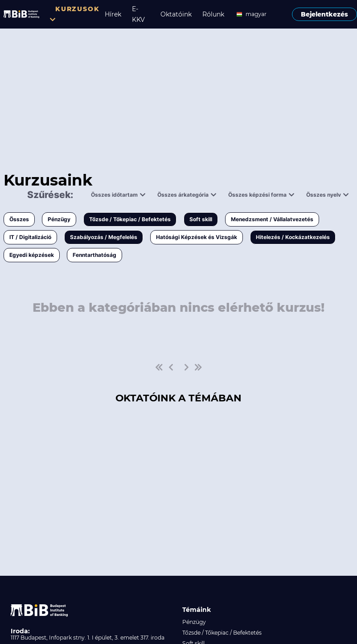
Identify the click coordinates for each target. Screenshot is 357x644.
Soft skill (201, 219)
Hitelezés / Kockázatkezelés (293, 237)
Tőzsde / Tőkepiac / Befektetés (130, 219)
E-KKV (138, 14)
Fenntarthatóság (94, 255)
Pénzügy (59, 219)
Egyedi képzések (32, 255)
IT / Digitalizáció (30, 237)
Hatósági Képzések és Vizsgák (197, 237)
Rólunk (213, 14)
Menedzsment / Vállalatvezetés (272, 219)
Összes (19, 219)
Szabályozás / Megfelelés (104, 237)
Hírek (113, 14)
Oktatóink (176, 14)
